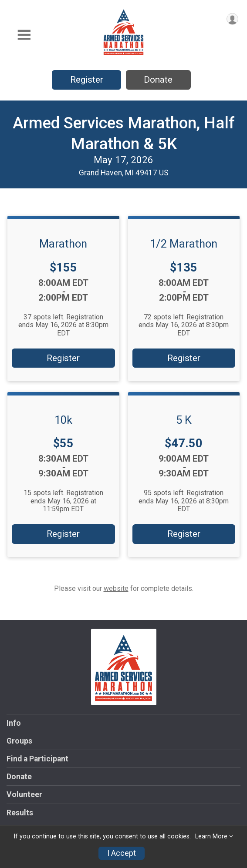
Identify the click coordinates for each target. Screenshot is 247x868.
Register (87, 80)
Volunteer (24, 794)
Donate (158, 80)
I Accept (122, 853)
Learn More (211, 836)
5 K (184, 420)
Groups (19, 741)
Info (14, 723)
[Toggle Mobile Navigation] (24, 35)
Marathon (63, 244)
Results (20, 813)
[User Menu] (232, 19)
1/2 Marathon (184, 244)
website (116, 588)
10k (63, 420)
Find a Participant (37, 759)
